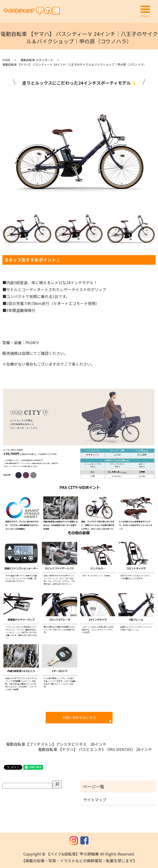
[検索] (57, 785)
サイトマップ (95, 800)
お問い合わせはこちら (79, 717)
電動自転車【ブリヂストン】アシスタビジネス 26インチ (56, 744)
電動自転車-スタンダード (37, 60)
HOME (6, 60)
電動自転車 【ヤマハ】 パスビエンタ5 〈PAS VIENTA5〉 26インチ (95, 749)
